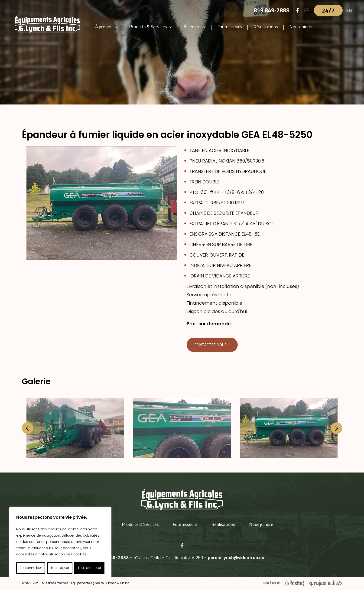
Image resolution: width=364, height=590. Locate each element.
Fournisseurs (234, 27)
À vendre (196, 27)
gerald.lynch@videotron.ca (236, 558)
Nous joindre (306, 27)
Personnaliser (31, 568)
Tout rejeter (60, 568)
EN (349, 10)
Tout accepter (89, 568)
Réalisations (270, 27)
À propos (108, 27)
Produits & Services (152, 27)
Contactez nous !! (213, 345)
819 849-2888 (271, 10)
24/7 (328, 10)
